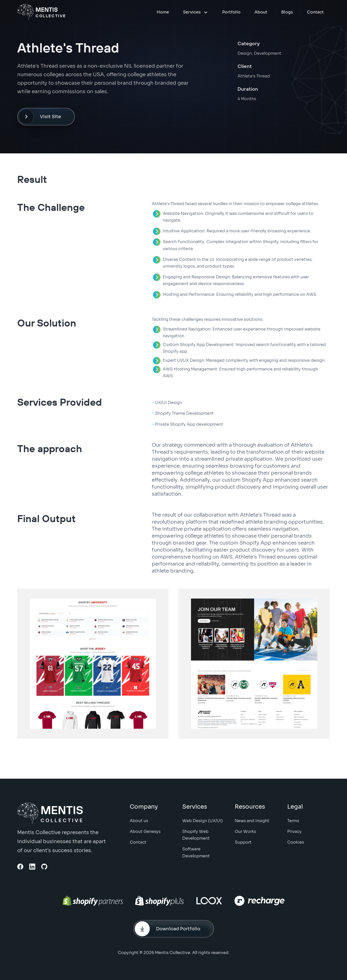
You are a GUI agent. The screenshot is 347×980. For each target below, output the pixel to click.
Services (196, 12)
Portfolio (231, 12)
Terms (293, 823)
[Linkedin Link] (32, 867)
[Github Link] (44, 867)
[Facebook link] (20, 867)
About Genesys (145, 834)
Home (163, 12)
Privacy (294, 834)
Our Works (245, 834)
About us (139, 823)
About (261, 12)
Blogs (287, 12)
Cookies (296, 845)
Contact (315, 12)
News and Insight (252, 823)
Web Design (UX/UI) (202, 823)
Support (243, 845)
